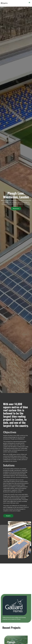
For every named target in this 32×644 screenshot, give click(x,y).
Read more (16, 209)
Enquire (8, 516)
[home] (4, 3)
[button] (29, 3)
